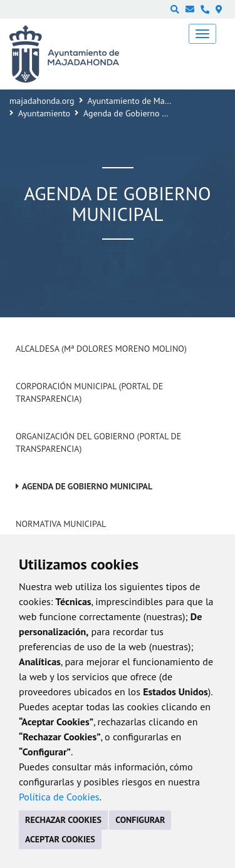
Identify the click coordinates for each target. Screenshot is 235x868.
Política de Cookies (59, 797)
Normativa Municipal (61, 524)
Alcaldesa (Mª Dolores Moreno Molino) (101, 349)
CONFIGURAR (140, 820)
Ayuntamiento (44, 113)
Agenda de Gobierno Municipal (87, 486)
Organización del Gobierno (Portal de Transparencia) (98, 442)
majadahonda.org (42, 101)
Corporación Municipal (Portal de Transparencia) (89, 392)
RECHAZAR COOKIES (63, 820)
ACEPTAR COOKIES (60, 839)
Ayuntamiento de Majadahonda (146, 101)
